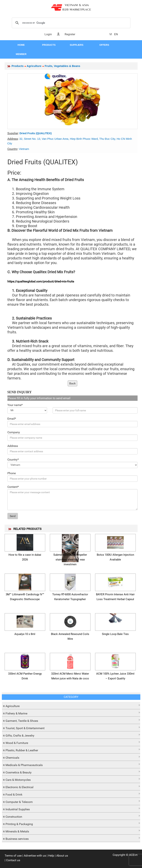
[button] (71, 705)
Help (51, 856)
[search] (71, 23)
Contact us (13, 860)
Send (13, 516)
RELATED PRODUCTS (27, 529)
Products (18, 66)
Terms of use (13, 856)
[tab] (71, 706)
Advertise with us (35, 856)
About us (62, 856)
